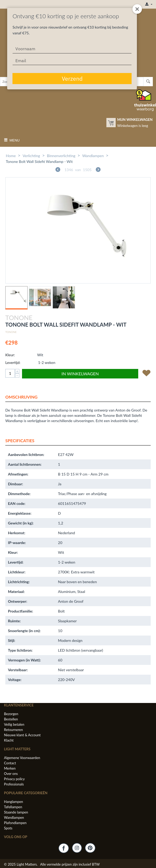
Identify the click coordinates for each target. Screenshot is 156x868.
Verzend (72, 79)
